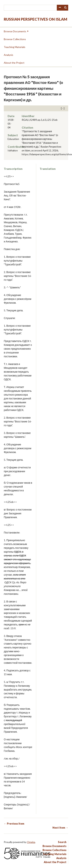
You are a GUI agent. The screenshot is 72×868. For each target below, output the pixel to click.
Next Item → (60, 828)
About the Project (14, 63)
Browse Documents (15, 31)
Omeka (31, 842)
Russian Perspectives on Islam (36, 19)
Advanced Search (60, 8)
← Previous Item (14, 824)
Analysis (9, 55)
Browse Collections (15, 39)
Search (65, 8)
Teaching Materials (15, 47)
